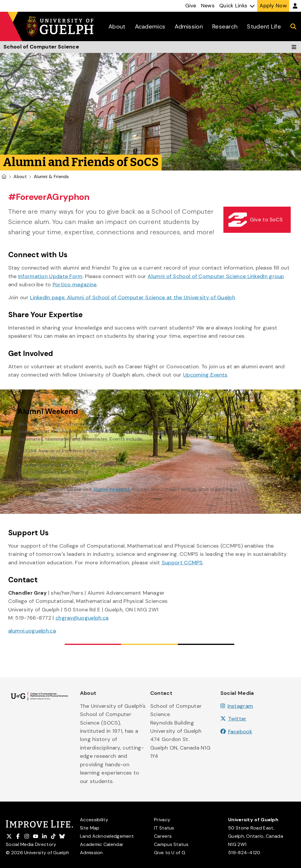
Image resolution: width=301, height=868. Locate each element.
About (20, 177)
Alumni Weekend (111, 489)
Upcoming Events (205, 375)
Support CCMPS (182, 563)
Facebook (236, 732)
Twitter (234, 719)
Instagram (237, 706)
